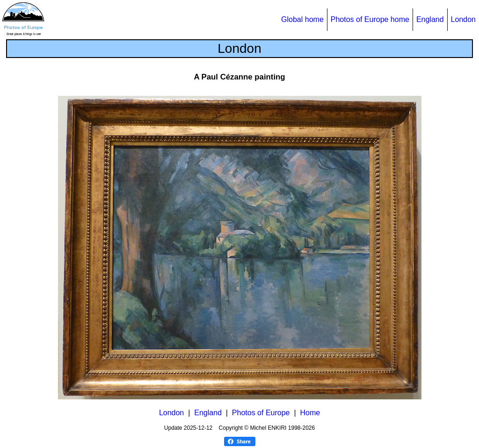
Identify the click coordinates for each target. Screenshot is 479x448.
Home (310, 413)
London (463, 19)
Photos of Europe (261, 413)
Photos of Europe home (370, 19)
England (430, 19)
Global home (302, 19)
